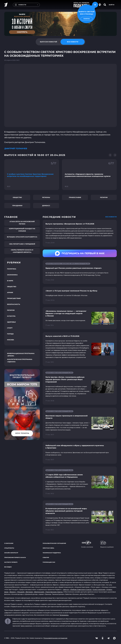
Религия (104, 197)
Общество (17, 197)
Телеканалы (64, 615)
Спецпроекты (9, 548)
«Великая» (29, 592)
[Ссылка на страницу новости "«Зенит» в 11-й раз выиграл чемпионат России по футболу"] (80, 295)
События (46, 557)
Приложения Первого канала (15, 557)
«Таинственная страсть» (54, 592)
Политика (12, 269)
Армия (10, 292)
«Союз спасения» (99, 589)
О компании (9, 543)
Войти (112, 5)
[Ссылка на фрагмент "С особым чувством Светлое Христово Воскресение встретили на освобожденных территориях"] (32, 175)
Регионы (46, 197)
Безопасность (14, 304)
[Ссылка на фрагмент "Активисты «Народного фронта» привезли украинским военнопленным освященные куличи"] (89, 175)
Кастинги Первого (11, 562)
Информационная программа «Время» (21, 355)
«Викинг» (13, 592)
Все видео (8, 567)
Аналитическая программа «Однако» (20, 361)
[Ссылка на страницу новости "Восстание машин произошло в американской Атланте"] (80, 423)
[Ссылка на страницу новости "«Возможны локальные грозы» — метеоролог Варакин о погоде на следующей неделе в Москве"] (80, 318)
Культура (11, 316)
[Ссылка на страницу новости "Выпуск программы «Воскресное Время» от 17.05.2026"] (80, 233)
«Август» (66, 589)
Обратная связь (48, 548)
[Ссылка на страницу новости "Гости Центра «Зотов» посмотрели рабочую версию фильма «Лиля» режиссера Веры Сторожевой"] (80, 387)
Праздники (17, 206)
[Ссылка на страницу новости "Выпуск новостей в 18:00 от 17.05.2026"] (80, 349)
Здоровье (11, 322)
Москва (11, 340)
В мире (10, 281)
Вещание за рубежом (107, 544)
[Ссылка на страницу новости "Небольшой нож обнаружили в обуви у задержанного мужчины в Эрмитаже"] (80, 453)
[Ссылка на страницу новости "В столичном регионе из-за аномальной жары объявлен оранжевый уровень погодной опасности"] (80, 517)
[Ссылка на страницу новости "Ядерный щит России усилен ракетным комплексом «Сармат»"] (80, 272)
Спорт (10, 328)
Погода (10, 334)
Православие (75, 197)
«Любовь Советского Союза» (81, 589)
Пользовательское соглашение (54, 543)
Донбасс (46, 206)
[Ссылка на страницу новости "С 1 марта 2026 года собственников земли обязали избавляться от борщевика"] (80, 482)
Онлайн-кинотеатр (11, 553)
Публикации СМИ (49, 562)
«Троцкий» (21, 592)
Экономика (12, 275)
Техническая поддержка (52, 553)
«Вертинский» (39, 592)
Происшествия (14, 298)
